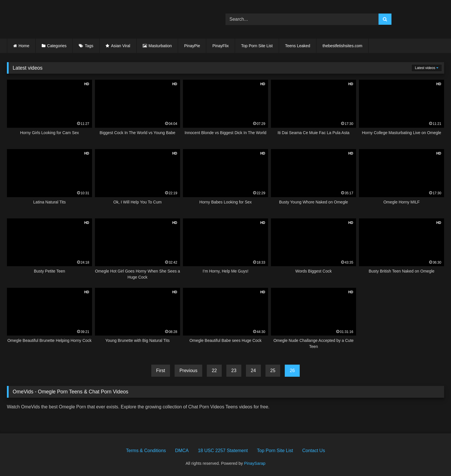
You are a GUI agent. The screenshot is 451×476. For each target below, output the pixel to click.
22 (214, 371)
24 (253, 371)
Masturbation (160, 46)
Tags (89, 46)
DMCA (182, 451)
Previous (188, 371)
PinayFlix (220, 46)
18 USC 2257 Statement (223, 451)
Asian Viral (121, 46)
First (161, 371)
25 (273, 371)
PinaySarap (255, 463)
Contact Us (314, 451)
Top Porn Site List (257, 46)
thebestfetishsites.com (342, 46)
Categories (57, 46)
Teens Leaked (298, 46)
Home (24, 46)
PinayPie (192, 46)
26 (292, 371)
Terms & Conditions (146, 451)
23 (234, 371)
